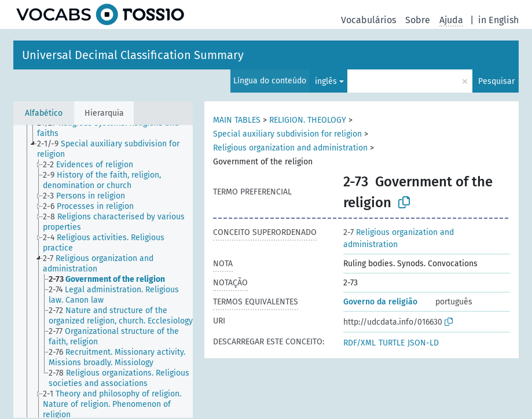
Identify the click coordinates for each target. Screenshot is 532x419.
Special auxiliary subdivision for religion (287, 134)
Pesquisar (496, 81)
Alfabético (44, 113)
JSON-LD (423, 343)
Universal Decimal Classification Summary (133, 55)
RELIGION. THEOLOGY (308, 120)
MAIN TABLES (237, 120)
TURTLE (392, 343)
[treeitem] (120, 128)
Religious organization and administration (290, 148)
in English (498, 20)
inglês (326, 81)
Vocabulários (368, 20)
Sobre (418, 20)
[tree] (103, 271)
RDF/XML (359, 343)
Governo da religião (380, 302)
